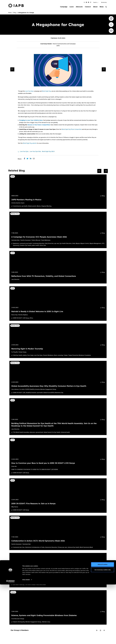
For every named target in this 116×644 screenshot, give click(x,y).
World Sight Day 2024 (48, 152)
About (94, 7)
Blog (15, 13)
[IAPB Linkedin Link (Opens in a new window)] (88, 2)
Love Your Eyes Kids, (35, 152)
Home (10, 13)
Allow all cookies (103, 624)
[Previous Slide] (12, 70)
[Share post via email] (35, 159)
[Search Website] (106, 7)
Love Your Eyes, (24, 152)
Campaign (61, 7)
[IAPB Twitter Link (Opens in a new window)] (84, 2)
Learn (69, 7)
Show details (26, 639)
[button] (96, 2)
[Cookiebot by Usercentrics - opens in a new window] (10, 641)
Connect (87, 7)
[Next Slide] (104, 70)
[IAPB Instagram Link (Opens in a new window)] (91, 2)
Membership (104, 2)
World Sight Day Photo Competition (72, 129)
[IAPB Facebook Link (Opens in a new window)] (86, 2)
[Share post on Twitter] (28, 159)
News (101, 7)
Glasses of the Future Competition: (39, 125)
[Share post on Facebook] (25, 159)
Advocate (77, 7)
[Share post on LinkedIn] (31, 159)
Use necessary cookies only (103, 629)
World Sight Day (46, 91)
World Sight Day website (30, 143)
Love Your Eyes (29, 91)
